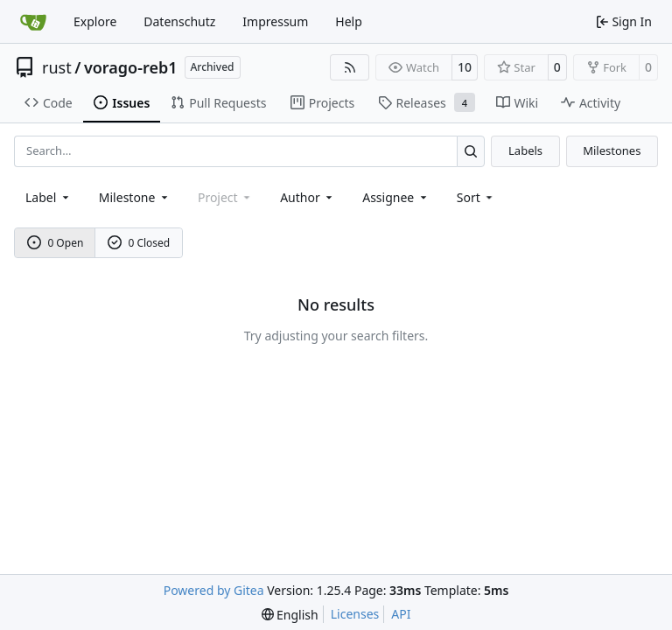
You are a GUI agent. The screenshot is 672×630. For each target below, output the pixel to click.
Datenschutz (179, 21)
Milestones (612, 150)
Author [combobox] (308, 197)
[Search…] (471, 151)
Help (349, 21)
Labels (525, 150)
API (401, 614)
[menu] (476, 197)
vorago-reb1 (131, 67)
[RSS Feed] (350, 67)
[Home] (33, 22)
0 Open (56, 243)
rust (57, 67)
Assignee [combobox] (396, 197)
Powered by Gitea (214, 590)
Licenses (355, 614)
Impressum (275, 21)
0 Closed (139, 243)
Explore (95, 21)
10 (465, 67)
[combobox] (49, 197)
